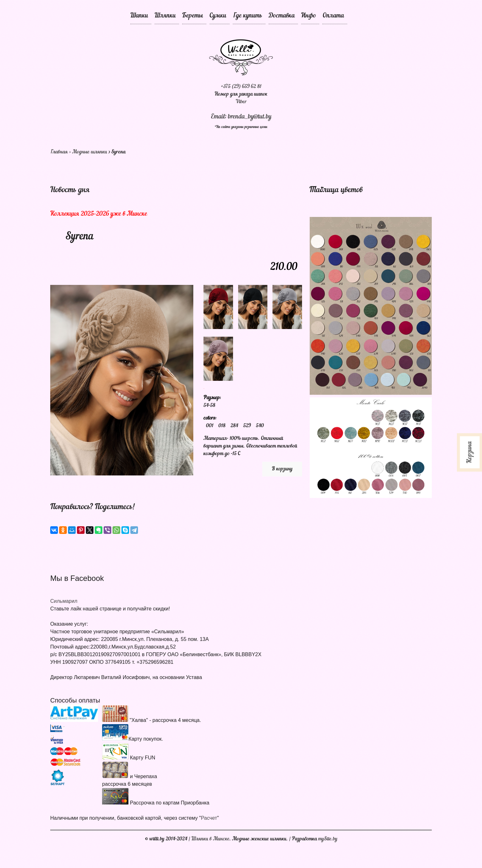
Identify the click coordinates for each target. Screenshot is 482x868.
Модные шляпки (90, 152)
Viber (241, 102)
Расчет (209, 818)
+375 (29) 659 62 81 (241, 87)
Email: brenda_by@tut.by (241, 117)
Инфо (309, 16)
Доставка (282, 16)
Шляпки (165, 16)
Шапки (139, 16)
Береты (193, 16)
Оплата (333, 16)
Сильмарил (64, 601)
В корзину (282, 469)
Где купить (248, 16)
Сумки (218, 16)
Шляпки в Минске (210, 839)
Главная (59, 152)
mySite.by (328, 839)
